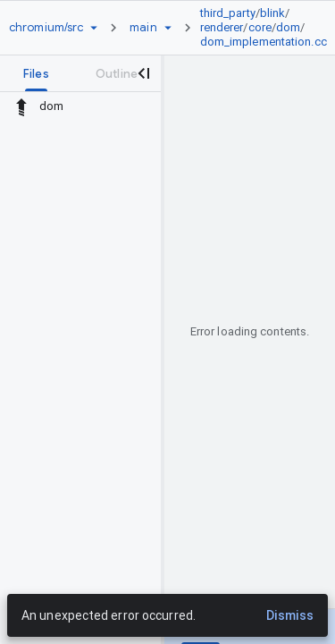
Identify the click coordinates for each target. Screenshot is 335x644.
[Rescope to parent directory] (21, 106)
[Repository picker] (94, 28)
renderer (222, 27)
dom (288, 27)
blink (273, 13)
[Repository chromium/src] (46, 28)
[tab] (36, 73)
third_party (228, 13)
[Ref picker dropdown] (168, 28)
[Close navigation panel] (143, 73)
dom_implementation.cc (264, 42)
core (260, 27)
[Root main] (143, 28)
